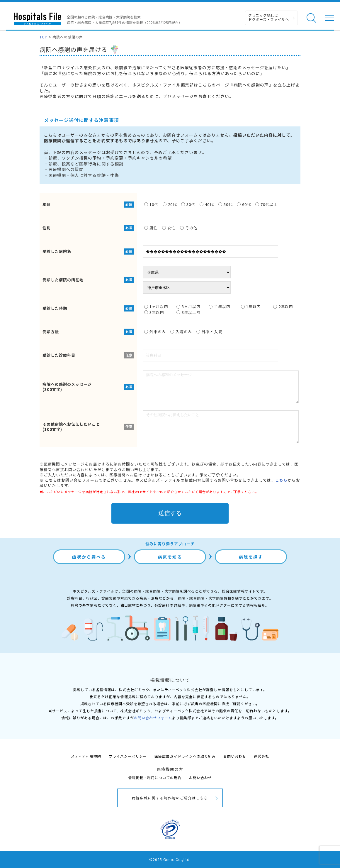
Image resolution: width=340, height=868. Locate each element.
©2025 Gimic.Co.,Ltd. (170, 859)
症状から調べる (89, 557)
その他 (189, 228)
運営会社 (261, 756)
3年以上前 (188, 313)
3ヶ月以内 (188, 307)
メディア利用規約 (86, 756)
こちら (281, 480)
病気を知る (170, 557)
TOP (44, 37)
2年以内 (283, 307)
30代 (188, 204)
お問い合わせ (235, 756)
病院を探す (251, 557)
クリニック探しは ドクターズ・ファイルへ (269, 17)
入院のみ (181, 332)
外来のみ (155, 332)
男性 (151, 228)
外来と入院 (209, 332)
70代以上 (266, 204)
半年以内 (220, 307)
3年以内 (154, 313)
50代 (225, 204)
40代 (207, 204)
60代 (244, 204)
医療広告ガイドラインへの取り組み (185, 756)
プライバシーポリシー (128, 756)
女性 (169, 228)
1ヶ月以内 (156, 307)
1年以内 (251, 307)
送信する (170, 513)
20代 (170, 204)
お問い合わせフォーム (153, 718)
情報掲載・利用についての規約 (155, 778)
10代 (151, 204)
